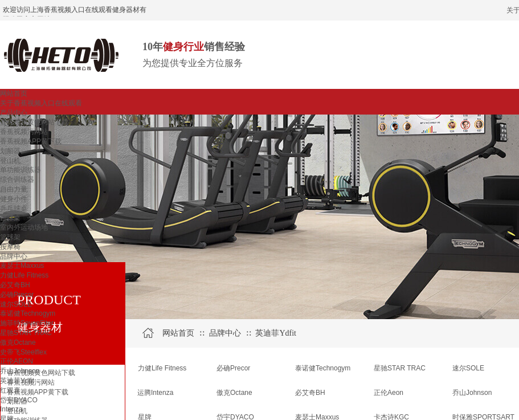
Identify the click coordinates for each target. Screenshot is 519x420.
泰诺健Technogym (28, 313)
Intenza (11, 409)
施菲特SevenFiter (27, 323)
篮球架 (10, 237)
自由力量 (14, 189)
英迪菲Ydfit (17, 381)
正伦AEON (17, 361)
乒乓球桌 (14, 209)
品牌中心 (14, 256)
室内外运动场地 (24, 227)
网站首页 (14, 93)
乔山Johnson (20, 371)
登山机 (10, 161)
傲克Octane (18, 342)
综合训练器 (17, 180)
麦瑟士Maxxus (22, 266)
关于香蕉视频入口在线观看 (41, 103)
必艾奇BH (15, 285)
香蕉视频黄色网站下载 (34, 122)
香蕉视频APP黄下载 (31, 141)
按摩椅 (10, 247)
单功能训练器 (21, 170)
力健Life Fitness (24, 275)
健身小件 (14, 199)
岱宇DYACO (19, 400)
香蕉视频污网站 (24, 132)
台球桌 (10, 218)
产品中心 (14, 113)
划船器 (10, 151)
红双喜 (10, 390)
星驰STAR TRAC (26, 333)
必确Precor (17, 295)
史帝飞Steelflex (23, 352)
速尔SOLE (16, 304)
